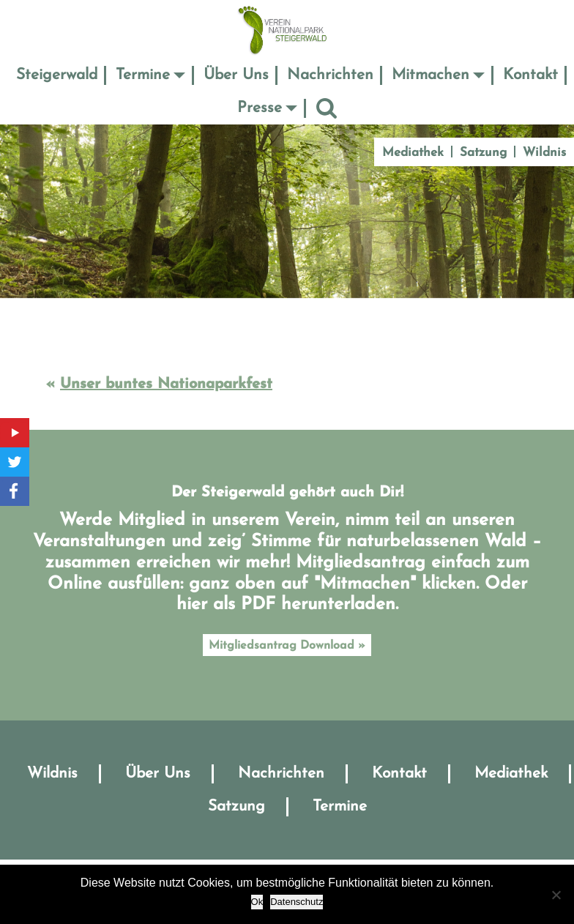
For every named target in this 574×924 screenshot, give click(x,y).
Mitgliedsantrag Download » (287, 646)
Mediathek (413, 153)
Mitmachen (430, 75)
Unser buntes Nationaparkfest (166, 384)
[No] (556, 895)
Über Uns (236, 75)
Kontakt (530, 75)
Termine (143, 75)
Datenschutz (297, 902)
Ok (257, 902)
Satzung (483, 153)
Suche (327, 108)
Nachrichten (330, 75)
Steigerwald (57, 75)
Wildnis (544, 153)
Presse (260, 108)
